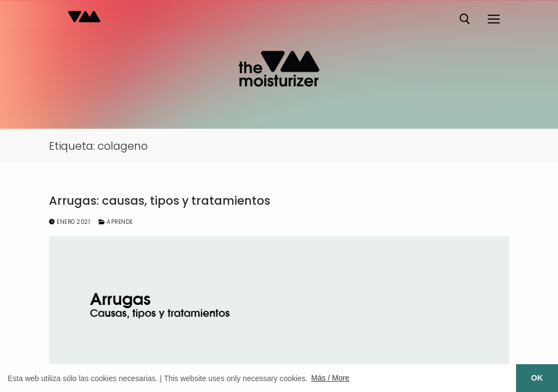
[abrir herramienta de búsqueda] (465, 19)
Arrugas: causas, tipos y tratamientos (160, 201)
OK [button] (537, 378)
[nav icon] (493, 19)
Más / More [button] (330, 378)
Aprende (116, 222)
